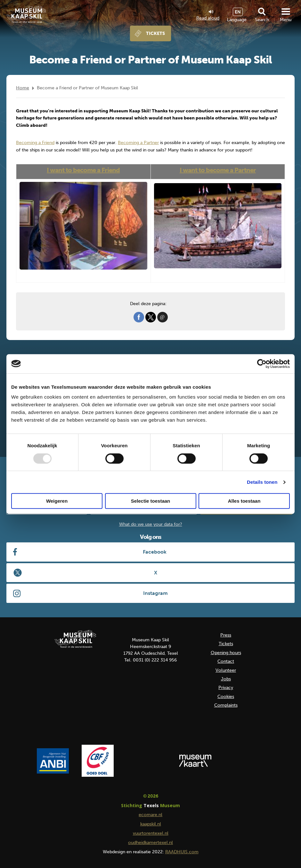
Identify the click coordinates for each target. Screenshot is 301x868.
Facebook (155, 552)
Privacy (226, 688)
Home (23, 88)
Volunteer (226, 670)
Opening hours (226, 653)
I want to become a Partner (218, 170)
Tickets (155, 33)
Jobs (226, 679)
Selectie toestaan (151, 501)
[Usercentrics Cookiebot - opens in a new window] (262, 364)
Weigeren (57, 501)
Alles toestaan (244, 501)
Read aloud (208, 15)
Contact (226, 661)
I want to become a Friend (83, 170)
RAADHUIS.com (182, 852)
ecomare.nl (150, 815)
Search (262, 20)
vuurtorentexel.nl (151, 833)
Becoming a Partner (138, 143)
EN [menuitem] (238, 12)
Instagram (155, 593)
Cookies (226, 697)
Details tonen (262, 482)
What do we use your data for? (151, 524)
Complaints (226, 705)
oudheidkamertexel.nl (150, 843)
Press (226, 635)
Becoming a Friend (35, 143)
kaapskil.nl (151, 824)
